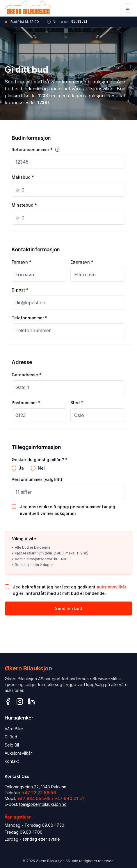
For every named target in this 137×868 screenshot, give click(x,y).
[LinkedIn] (31, 701)
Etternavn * (82, 262)
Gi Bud (11, 737)
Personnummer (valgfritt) (37, 479)
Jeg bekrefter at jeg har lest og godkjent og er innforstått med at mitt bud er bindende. (70, 590)
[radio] (14, 468)
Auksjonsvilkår (18, 753)
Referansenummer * (32, 150)
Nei (41, 468)
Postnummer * (26, 403)
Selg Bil (12, 745)
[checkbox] (14, 507)
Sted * (77, 403)
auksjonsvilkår (111, 587)
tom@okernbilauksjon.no (43, 804)
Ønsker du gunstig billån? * (40, 460)
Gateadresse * (27, 375)
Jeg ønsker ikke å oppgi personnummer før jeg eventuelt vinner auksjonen (67, 510)
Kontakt (12, 761)
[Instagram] (20, 701)
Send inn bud (68, 608)
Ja (21, 468)
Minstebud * (24, 205)
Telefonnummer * (30, 318)
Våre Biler (14, 729)
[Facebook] (8, 701)
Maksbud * (23, 177)
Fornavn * (22, 262)
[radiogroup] (68, 468)
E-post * (20, 290)
